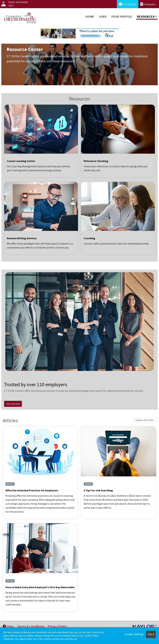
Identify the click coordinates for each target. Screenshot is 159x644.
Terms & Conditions (31, 626)
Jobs (103, 17)
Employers (148, 4)
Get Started (13, 404)
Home (90, 17)
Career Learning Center (21, 161)
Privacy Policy (57, 626)
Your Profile (122, 17)
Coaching (89, 238)
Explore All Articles (145, 420)
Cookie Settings (134, 634)
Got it (151, 634)
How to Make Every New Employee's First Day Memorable (40, 587)
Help (8, 626)
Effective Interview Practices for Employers (32, 490)
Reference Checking (96, 161)
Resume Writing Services (22, 238)
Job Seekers (128, 4)
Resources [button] (146, 17)
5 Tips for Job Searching (98, 490)
